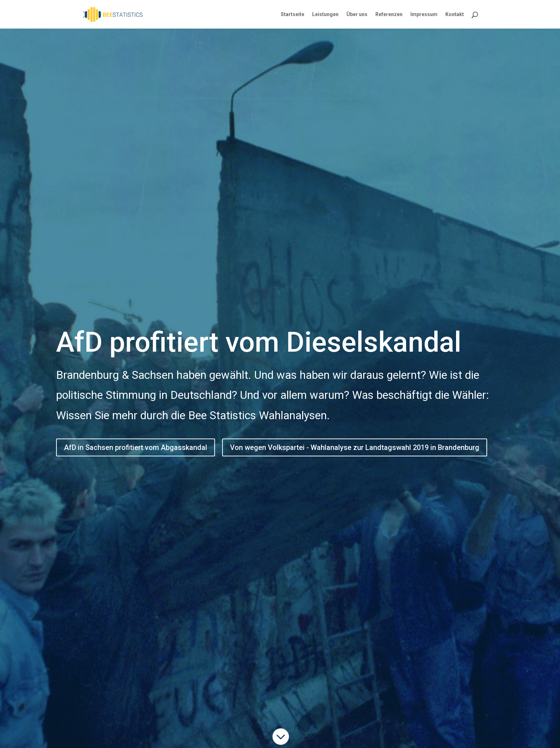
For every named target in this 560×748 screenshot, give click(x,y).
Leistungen (325, 14)
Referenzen (389, 14)
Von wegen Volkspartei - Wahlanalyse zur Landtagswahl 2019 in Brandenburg (355, 447)
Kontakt (455, 14)
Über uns (357, 14)
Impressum (424, 14)
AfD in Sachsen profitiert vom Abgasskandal (136, 447)
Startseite (292, 14)
